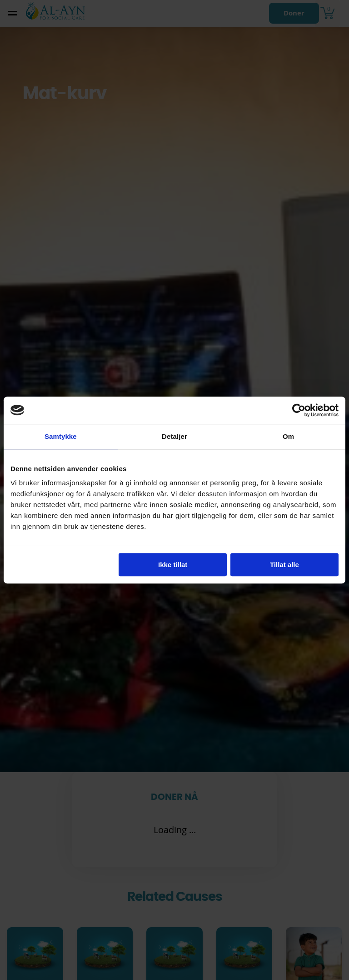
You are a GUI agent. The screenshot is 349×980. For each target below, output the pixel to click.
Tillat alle (284, 565)
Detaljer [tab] (174, 436)
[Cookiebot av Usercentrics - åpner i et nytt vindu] (299, 410)
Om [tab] (288, 436)
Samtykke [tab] (61, 436)
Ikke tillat (173, 565)
